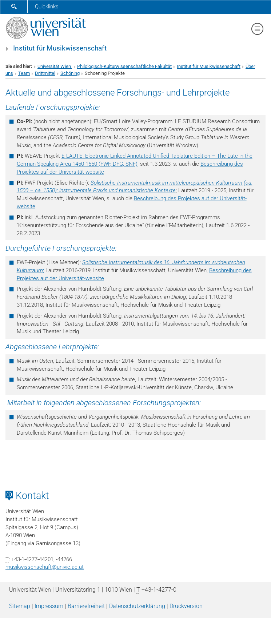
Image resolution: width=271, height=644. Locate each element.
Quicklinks (47, 7)
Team (24, 73)
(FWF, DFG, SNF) (118, 164)
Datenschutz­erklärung (137, 606)
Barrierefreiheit (86, 606)
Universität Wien (55, 66)
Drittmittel (45, 73)
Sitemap (20, 606)
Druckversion (186, 606)
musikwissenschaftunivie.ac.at (45, 567)
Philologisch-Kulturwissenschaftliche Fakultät (124, 66)
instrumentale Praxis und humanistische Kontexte (117, 190)
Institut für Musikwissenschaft (60, 48)
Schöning (70, 73)
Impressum (49, 606)
